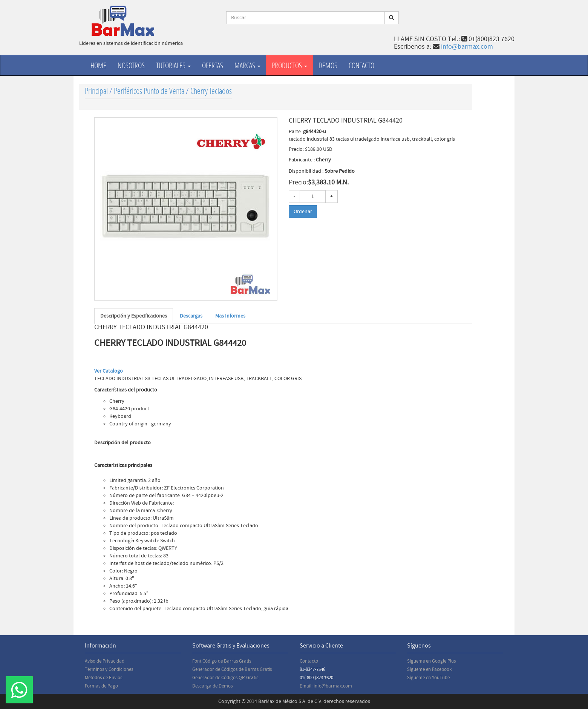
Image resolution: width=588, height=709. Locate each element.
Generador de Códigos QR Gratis (225, 678)
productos (289, 65)
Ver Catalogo (109, 371)
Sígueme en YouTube (428, 678)
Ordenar (303, 212)
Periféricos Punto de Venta (149, 91)
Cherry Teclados (211, 91)
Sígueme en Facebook (429, 669)
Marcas (247, 65)
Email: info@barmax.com (326, 686)
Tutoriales (173, 65)
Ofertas (213, 65)
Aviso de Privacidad (105, 661)
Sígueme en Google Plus (431, 661)
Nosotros (131, 65)
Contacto (361, 65)
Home (98, 65)
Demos (328, 65)
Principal (96, 91)
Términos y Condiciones (109, 669)
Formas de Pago (101, 686)
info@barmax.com (467, 47)
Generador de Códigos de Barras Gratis (232, 669)
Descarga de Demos (212, 686)
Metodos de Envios (103, 678)
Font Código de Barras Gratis (222, 661)
